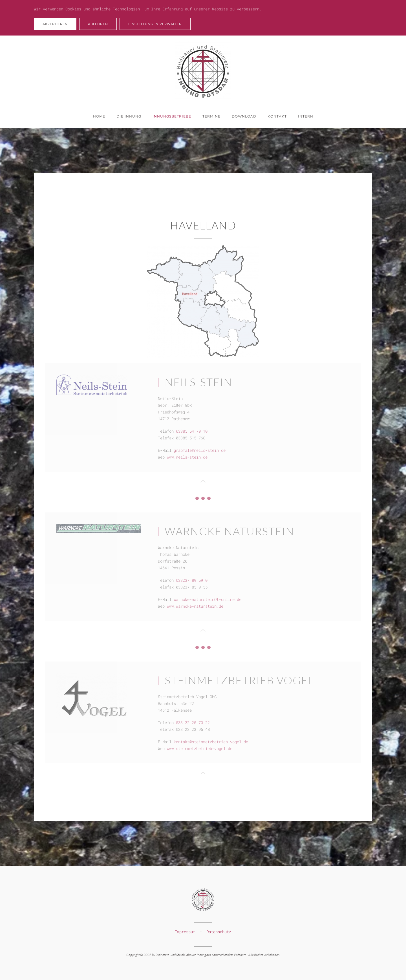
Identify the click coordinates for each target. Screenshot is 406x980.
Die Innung (129, 116)
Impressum (185, 931)
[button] (203, 481)
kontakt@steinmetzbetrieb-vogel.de (211, 742)
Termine (211, 116)
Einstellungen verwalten (155, 24)
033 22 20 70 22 (193, 723)
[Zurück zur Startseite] (203, 70)
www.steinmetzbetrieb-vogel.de (200, 748)
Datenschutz (219, 931)
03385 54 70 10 (192, 431)
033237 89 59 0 (192, 580)
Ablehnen (98, 24)
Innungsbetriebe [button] (172, 116)
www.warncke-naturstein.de (195, 606)
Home (99, 116)
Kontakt (277, 116)
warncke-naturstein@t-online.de (208, 599)
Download (244, 116)
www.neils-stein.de (187, 457)
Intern (306, 116)
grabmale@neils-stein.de (200, 450)
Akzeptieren (55, 24)
